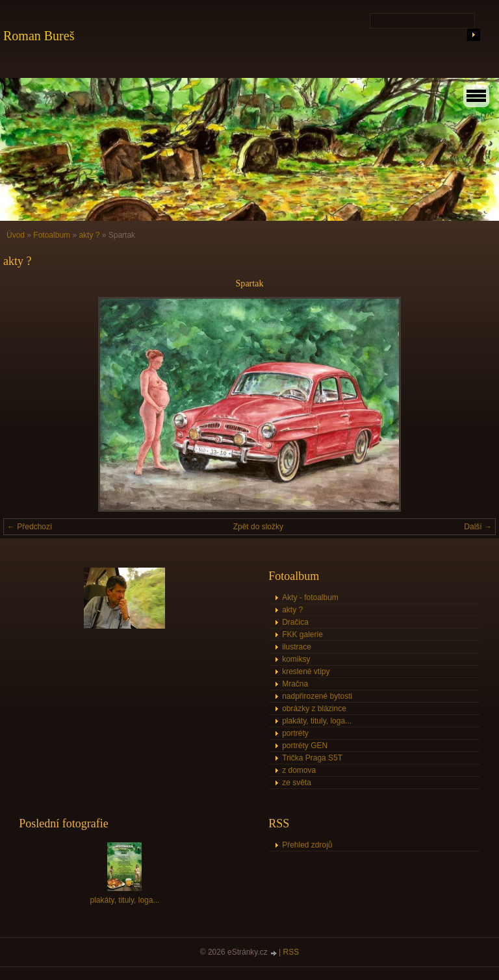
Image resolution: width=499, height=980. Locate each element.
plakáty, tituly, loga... (317, 721)
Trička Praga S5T (312, 758)
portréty (295, 733)
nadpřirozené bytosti (317, 696)
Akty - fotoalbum (310, 597)
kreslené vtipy (306, 672)
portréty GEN (305, 746)
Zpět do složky (258, 527)
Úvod (16, 235)
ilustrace (297, 647)
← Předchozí (30, 527)
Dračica (295, 622)
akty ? (89, 235)
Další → (478, 527)
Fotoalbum (52, 235)
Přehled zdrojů (307, 845)
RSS (291, 952)
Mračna (295, 684)
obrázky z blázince (314, 709)
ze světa (297, 783)
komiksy (296, 659)
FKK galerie (302, 634)
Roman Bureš (39, 36)
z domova (299, 770)
